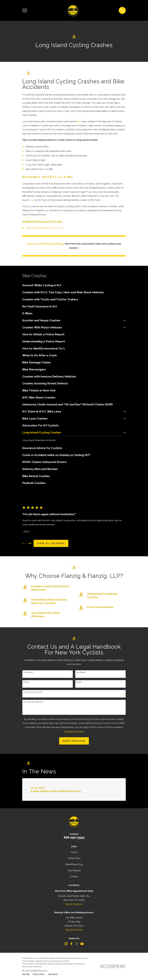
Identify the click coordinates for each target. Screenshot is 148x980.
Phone (26, 682)
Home (74, 852)
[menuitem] (74, 285)
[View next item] (30, 544)
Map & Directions (74, 904)
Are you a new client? (33, 692)
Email (79, 682)
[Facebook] (71, 944)
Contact (74, 877)
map (32, 200)
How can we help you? (33, 702)
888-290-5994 (74, 838)
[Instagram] (66, 944)
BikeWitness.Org (74, 864)
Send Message (74, 741)
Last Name (81, 672)
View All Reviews (51, 544)
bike (79, 121)
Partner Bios (74, 858)
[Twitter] (77, 944)
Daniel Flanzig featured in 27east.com (44, 228)
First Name (28, 672)
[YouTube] (82, 944)
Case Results (74, 870)
